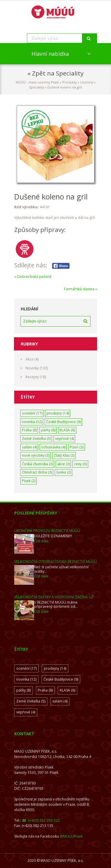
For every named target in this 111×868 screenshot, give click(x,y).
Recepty (32, 377)
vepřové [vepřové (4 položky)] (65, 439)
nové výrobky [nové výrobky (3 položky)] (36, 455)
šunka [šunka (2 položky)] (64, 472)
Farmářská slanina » (81, 289)
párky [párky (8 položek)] (48, 430)
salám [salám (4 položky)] (29, 447)
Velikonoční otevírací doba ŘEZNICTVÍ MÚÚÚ (55, 562)
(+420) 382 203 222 (44, 820)
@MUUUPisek (71, 836)
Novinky (32, 368)
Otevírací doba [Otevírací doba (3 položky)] (37, 472)
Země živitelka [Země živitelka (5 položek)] (36, 439)
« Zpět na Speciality (55, 73)
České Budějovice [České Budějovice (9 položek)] (63, 422)
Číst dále (41, 541)
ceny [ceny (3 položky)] (80, 464)
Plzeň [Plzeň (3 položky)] (77, 447)
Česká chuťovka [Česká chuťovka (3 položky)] (37, 464)
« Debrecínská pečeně (33, 277)
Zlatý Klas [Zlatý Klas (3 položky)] (64, 455)
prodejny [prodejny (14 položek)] (58, 413)
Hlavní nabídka (50, 54)
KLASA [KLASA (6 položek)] (67, 430)
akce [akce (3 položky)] (63, 464)
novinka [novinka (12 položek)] (32, 422)
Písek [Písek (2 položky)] (29, 481)
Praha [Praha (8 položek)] (29, 430)
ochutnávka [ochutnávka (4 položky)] (53, 447)
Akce (29, 359)
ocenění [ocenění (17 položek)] (32, 413)
